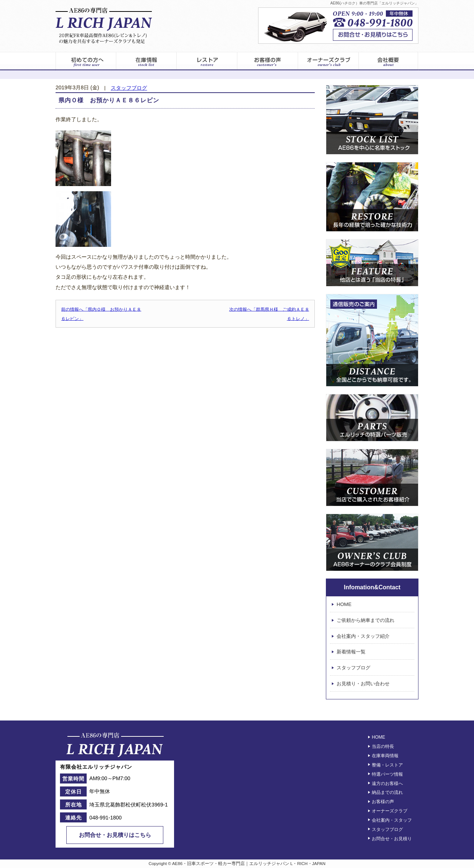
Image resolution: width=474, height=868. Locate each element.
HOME (344, 604)
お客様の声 (268, 61)
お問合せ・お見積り (392, 838)
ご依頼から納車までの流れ (365, 620)
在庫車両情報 (385, 756)
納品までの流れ (387, 792)
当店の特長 (383, 746)
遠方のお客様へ (387, 783)
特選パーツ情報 (387, 774)
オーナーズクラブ (328, 61)
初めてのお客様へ (86, 61)
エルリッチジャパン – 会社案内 (389, 61)
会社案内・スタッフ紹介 (363, 636)
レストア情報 (207, 61)
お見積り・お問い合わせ (363, 684)
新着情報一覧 (351, 652)
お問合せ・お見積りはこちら (115, 835)
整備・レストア (387, 765)
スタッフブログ (129, 88)
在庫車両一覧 (146, 61)
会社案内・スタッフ (392, 820)
